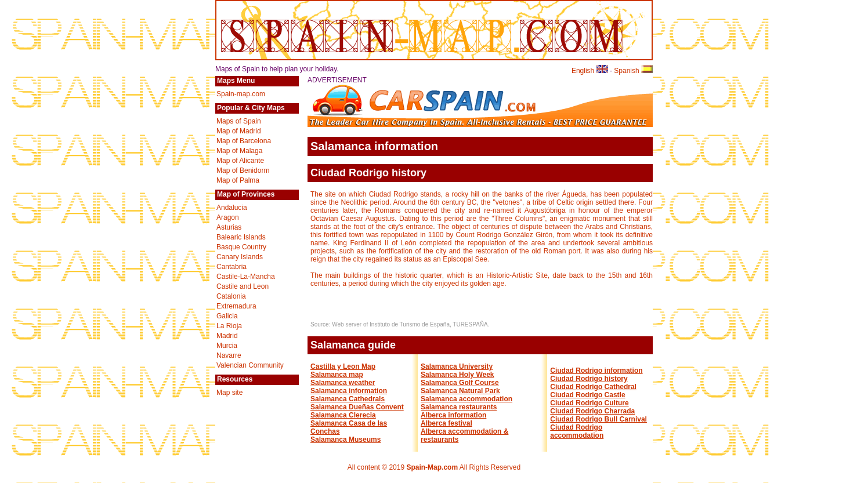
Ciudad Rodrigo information (596, 371)
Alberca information (453, 415)
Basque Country (241, 247)
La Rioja (229, 326)
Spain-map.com (241, 94)
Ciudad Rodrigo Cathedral (593, 387)
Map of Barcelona (244, 141)
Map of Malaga (239, 151)
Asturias (229, 227)
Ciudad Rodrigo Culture (589, 403)
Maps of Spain (239, 121)
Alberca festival (446, 423)
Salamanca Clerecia (343, 415)
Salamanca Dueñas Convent (357, 407)
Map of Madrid (239, 131)
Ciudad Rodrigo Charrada (592, 411)
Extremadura (236, 306)
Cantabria (232, 267)
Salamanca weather (343, 383)
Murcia (227, 346)
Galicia (227, 316)
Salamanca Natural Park (460, 391)
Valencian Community (250, 365)
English (590, 71)
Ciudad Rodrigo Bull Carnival (598, 419)
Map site (229, 393)
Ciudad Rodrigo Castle (587, 395)
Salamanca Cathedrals (348, 399)
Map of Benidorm (243, 170)
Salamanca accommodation (466, 399)
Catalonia (231, 296)
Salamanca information (349, 391)
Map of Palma (238, 180)
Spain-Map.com (432, 467)
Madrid (227, 336)
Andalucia (232, 208)
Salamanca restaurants (459, 407)
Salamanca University (457, 366)
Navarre (229, 355)
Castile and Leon (243, 286)
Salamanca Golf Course (460, 383)
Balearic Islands (241, 237)
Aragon (228, 217)
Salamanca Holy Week (457, 375)
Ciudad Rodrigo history (589, 379)
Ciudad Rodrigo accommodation (577, 431)
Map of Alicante (240, 161)
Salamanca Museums (346, 440)
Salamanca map (337, 375)
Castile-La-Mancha (246, 277)
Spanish (633, 71)
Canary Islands (240, 257)
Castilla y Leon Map (343, 366)
